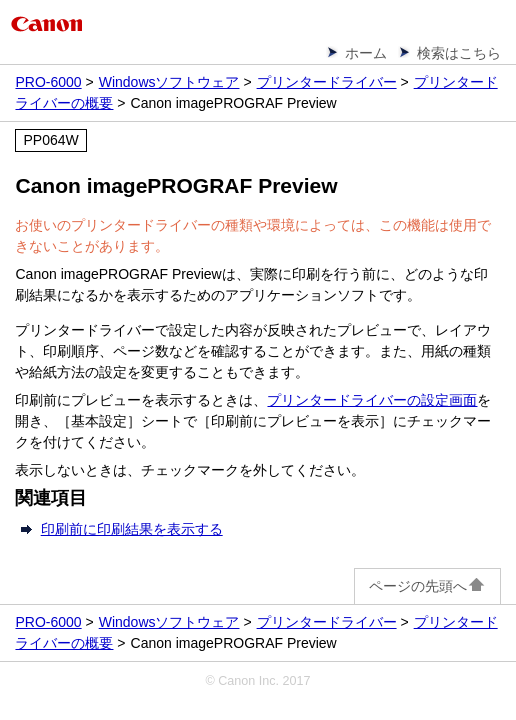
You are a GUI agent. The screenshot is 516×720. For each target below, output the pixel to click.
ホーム (366, 53)
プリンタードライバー (327, 82)
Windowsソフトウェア (169, 82)
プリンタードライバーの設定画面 (372, 400)
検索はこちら (459, 53)
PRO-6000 (48, 82)
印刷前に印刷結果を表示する (132, 529)
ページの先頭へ (427, 586)
